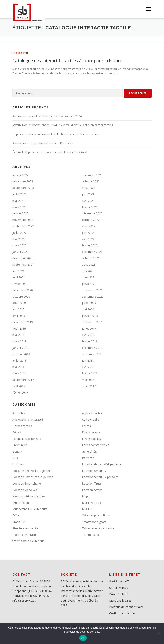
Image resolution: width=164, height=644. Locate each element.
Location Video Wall (25, 490)
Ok (83, 638)
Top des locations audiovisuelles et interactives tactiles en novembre (57, 134)
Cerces (86, 426)
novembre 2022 (23, 220)
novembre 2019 (92, 322)
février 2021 (20, 284)
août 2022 (89, 226)
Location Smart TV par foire (100, 477)
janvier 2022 (20, 252)
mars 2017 (89, 386)
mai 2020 (88, 309)
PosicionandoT (119, 581)
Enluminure (20, 445)
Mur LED (88, 509)
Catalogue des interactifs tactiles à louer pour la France (67, 60)
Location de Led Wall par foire (102, 464)
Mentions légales (120, 600)
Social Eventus (119, 588)
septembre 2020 (93, 297)
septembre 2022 (23, 226)
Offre (16, 515)
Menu (148, 9)
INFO (16, 458)
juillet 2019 (89, 329)
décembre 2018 (92, 348)
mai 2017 (88, 380)
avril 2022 (88, 239)
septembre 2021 (23, 265)
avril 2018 (88, 367)
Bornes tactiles (22, 426)
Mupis (86, 496)
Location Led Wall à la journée (32, 471)
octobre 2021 (91, 258)
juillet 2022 (20, 233)
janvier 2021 (90, 284)
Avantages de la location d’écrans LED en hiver (43, 143)
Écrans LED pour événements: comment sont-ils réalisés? (50, 152)
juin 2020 (18, 309)
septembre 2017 (23, 380)
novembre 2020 (92, 290)
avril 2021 (19, 277)
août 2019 (19, 329)
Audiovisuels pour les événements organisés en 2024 (47, 116)
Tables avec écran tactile (98, 528)
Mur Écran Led (91, 503)
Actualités (19, 413)
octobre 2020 (21, 297)
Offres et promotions (96, 515)
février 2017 (20, 392)
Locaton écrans (92, 490)
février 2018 (90, 373)
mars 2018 (19, 373)
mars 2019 (19, 341)
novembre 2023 (23, 181)
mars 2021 (89, 277)
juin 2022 (88, 233)
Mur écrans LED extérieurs (30, 509)
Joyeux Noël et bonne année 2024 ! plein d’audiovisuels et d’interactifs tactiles (63, 125)
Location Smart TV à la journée (33, 477)
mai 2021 (88, 271)
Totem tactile (91, 535)
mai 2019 (19, 335)
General (18, 451)
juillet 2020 (89, 303)
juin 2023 (88, 194)
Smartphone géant (94, 522)
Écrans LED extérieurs (27, 439)
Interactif (21, 53)
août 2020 (19, 303)
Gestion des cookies (122, 613)
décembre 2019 (23, 322)
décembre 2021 (92, 252)
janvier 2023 (20, 213)
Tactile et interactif (25, 535)
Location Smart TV (94, 471)
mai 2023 (19, 201)
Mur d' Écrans (21, 503)
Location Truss (92, 483)
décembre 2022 (92, 213)
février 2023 (90, 207)
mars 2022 (19, 245)
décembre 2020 (23, 290)
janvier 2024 (20, 175)
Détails (17, 432)
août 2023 (89, 188)
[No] (159, 633)
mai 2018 (19, 367)
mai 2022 (19, 239)
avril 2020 (19, 316)
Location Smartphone (27, 483)
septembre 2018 (93, 354)
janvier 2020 (90, 316)
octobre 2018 (21, 354)
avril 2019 (88, 335)
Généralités (89, 451)
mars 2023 (19, 207)
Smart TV (19, 522)
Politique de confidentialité (126, 607)
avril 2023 (88, 201)
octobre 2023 (91, 181)
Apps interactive (92, 413)
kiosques (18, 464)
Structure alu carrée (25, 528)
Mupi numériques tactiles (29, 496)
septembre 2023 (23, 188)
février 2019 (90, 341)
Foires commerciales (96, 445)
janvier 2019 (20, 348)
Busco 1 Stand (119, 594)
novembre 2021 (23, 258)
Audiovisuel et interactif (28, 419)
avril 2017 (19, 386)
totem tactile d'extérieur (28, 541)
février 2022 (90, 245)
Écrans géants (91, 432)
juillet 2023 (20, 194)
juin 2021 (18, 271)
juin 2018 (88, 361)
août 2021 (89, 265)
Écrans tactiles (91, 439)
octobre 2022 (91, 220)
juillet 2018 (20, 361)
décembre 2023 (92, 175)
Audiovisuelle (90, 419)
